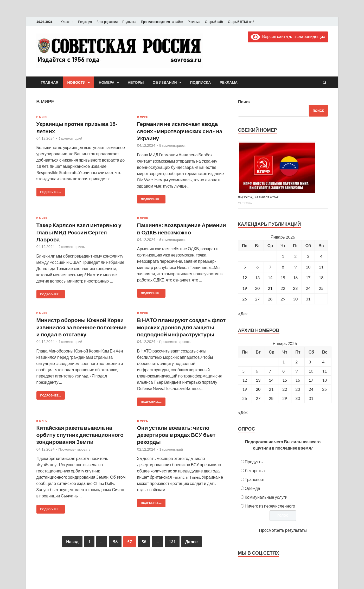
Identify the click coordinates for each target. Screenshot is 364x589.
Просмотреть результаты (283, 530)
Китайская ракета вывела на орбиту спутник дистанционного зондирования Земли (80, 435)
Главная (50, 82)
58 (144, 542)
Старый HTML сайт (242, 22)
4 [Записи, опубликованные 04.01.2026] (321, 256)
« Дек (243, 314)
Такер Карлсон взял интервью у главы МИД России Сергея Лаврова (79, 232)
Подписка (129, 22)
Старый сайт (214, 22)
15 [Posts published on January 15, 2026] (285, 380)
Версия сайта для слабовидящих (288, 36)
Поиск (244, 102)
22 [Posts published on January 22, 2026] (285, 389)
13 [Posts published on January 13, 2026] (258, 380)
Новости (76, 82)
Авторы (136, 82)
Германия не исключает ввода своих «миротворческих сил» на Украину (180, 131)
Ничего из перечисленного (270, 506)
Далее (191, 542)
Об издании (165, 82)
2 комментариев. (72, 247)
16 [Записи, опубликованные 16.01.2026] (295, 277)
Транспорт (255, 479)
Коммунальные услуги (266, 497)
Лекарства (255, 470)
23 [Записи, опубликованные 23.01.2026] (295, 288)
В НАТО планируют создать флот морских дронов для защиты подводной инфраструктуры (181, 327)
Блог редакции (107, 22)
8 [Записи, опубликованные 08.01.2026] (283, 267)
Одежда (253, 488)
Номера (106, 82)
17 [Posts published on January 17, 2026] (311, 380)
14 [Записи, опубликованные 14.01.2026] (270, 277)
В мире (42, 117)
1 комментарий (70, 138)
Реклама (194, 22)
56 (115, 542)
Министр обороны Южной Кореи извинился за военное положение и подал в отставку (82, 327)
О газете (68, 22)
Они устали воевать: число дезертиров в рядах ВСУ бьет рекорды (176, 435)
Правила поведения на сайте (162, 22)
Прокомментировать (175, 342)
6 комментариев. (172, 240)
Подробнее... (49, 191)
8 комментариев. (172, 145)
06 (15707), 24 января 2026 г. (259, 197)
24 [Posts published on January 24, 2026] (311, 389)
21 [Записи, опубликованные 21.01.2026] (270, 288)
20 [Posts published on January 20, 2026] (258, 389)
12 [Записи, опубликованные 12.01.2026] (245, 277)
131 (172, 542)
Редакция (85, 22)
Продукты (254, 462)
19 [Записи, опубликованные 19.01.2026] (245, 288)
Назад (72, 542)
